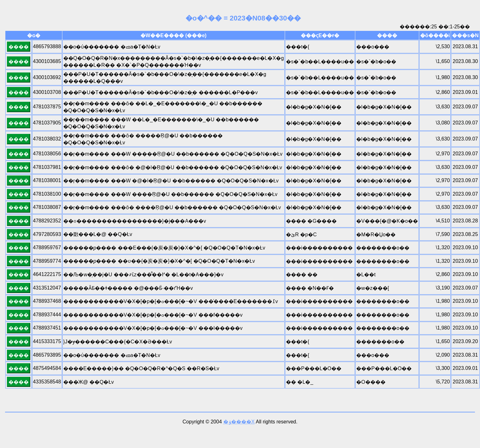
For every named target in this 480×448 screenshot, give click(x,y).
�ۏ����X (239, 422)
